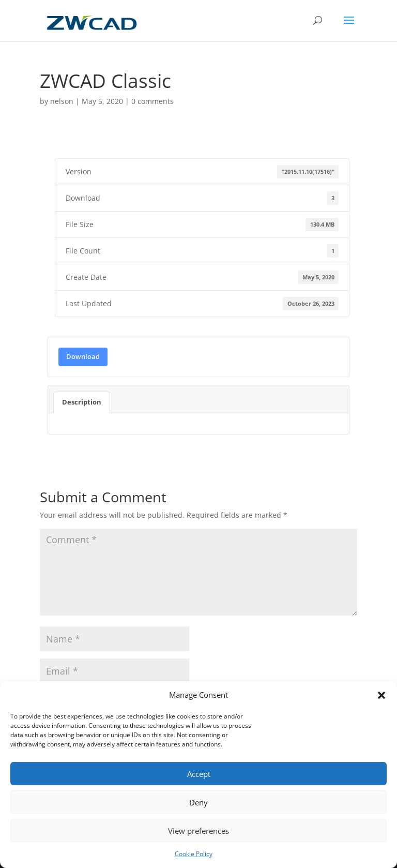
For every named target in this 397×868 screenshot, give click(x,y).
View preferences (198, 831)
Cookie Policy (194, 854)
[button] (381, 695)
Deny (198, 802)
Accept (199, 774)
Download (83, 356)
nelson (62, 101)
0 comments (152, 101)
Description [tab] (82, 402)
